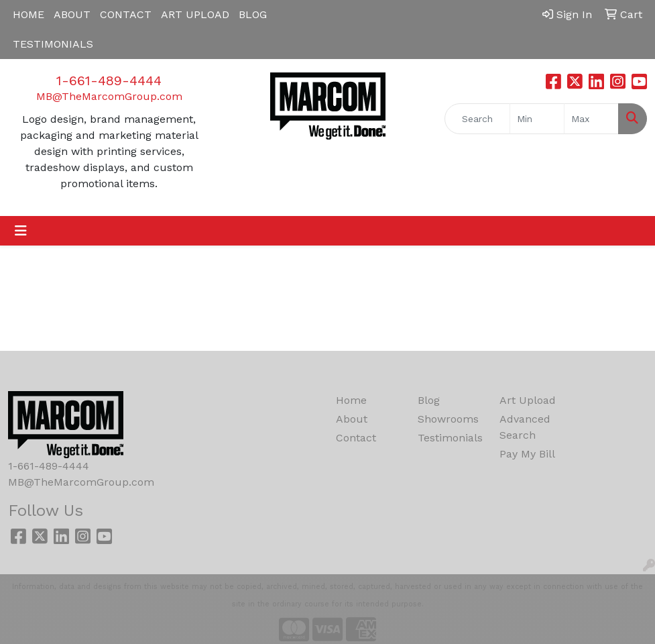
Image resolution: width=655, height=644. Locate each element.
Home (351, 400)
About (352, 419)
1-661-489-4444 (109, 80)
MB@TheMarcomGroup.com (109, 96)
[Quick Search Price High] (591, 119)
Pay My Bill (527, 454)
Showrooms (448, 419)
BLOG (253, 14)
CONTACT (126, 14)
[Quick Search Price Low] (537, 119)
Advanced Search (525, 427)
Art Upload (528, 400)
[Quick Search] (477, 119)
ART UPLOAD (195, 14)
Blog (429, 400)
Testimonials (450, 438)
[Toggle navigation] (21, 231)
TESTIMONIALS (53, 44)
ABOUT (72, 14)
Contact (356, 438)
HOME (28, 14)
